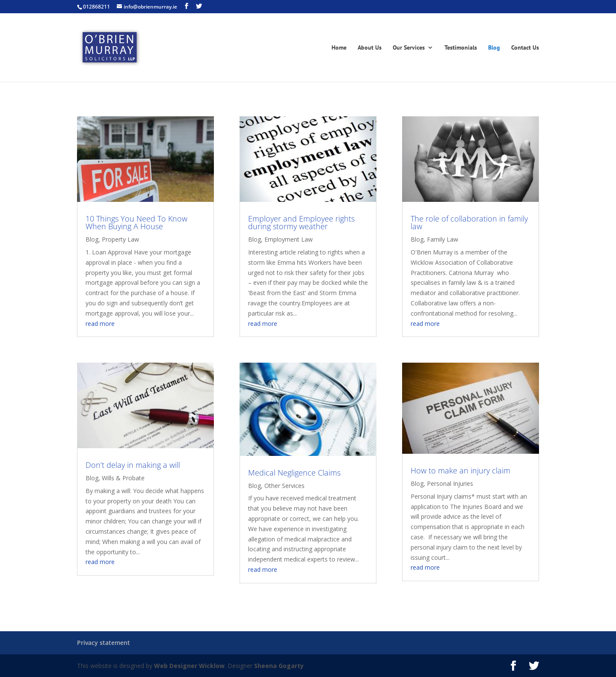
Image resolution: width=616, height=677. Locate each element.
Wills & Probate (123, 478)
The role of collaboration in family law (469, 222)
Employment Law (289, 239)
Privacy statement (104, 643)
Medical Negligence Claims (294, 473)
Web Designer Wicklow (189, 666)
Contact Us (525, 48)
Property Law (120, 239)
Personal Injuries (450, 483)
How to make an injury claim (461, 470)
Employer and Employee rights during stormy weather (301, 222)
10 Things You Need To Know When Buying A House (136, 222)
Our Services (409, 48)
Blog (494, 48)
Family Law (443, 239)
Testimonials (461, 48)
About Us (370, 48)
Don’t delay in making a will (133, 465)
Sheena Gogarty (279, 666)
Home (339, 48)
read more (100, 324)
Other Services (284, 486)
